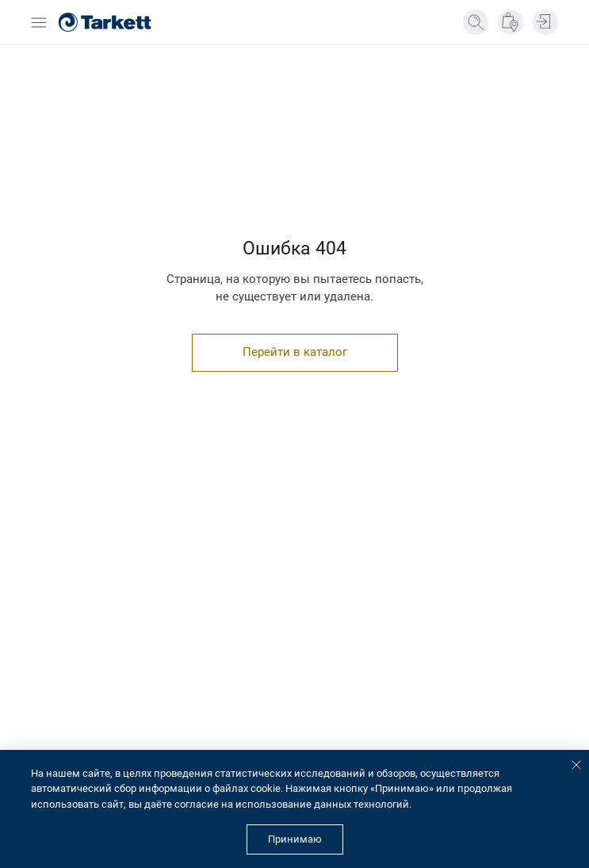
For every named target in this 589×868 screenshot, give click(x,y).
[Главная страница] (105, 22)
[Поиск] (476, 22)
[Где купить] (511, 22)
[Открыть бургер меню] (39, 23)
